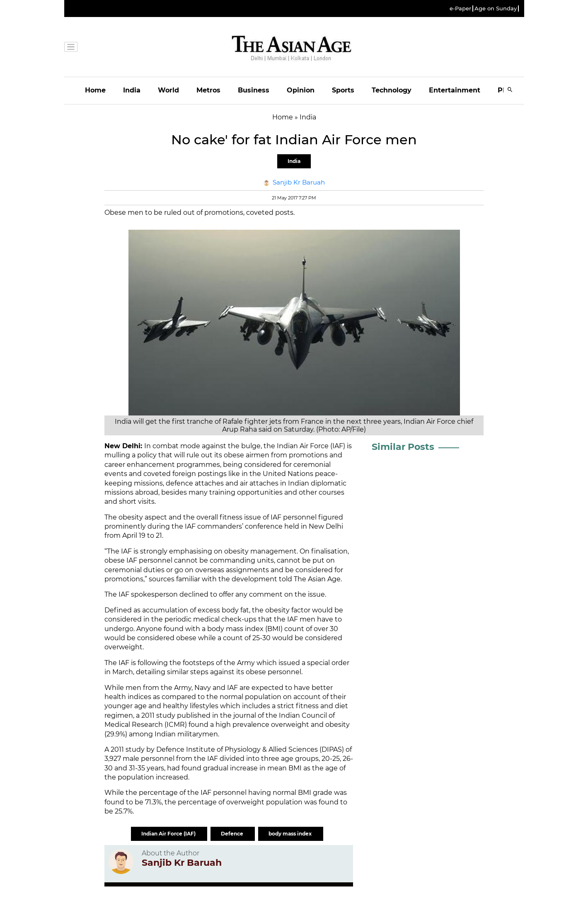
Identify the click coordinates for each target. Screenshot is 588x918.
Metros (208, 90)
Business (254, 90)
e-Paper (460, 8)
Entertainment (455, 90)
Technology (392, 90)
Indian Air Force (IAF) (169, 834)
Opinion (301, 90)
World (168, 90)
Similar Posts (403, 447)
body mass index (291, 834)
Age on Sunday (496, 8)
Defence (233, 834)
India (132, 90)
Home (95, 90)
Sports (343, 90)
